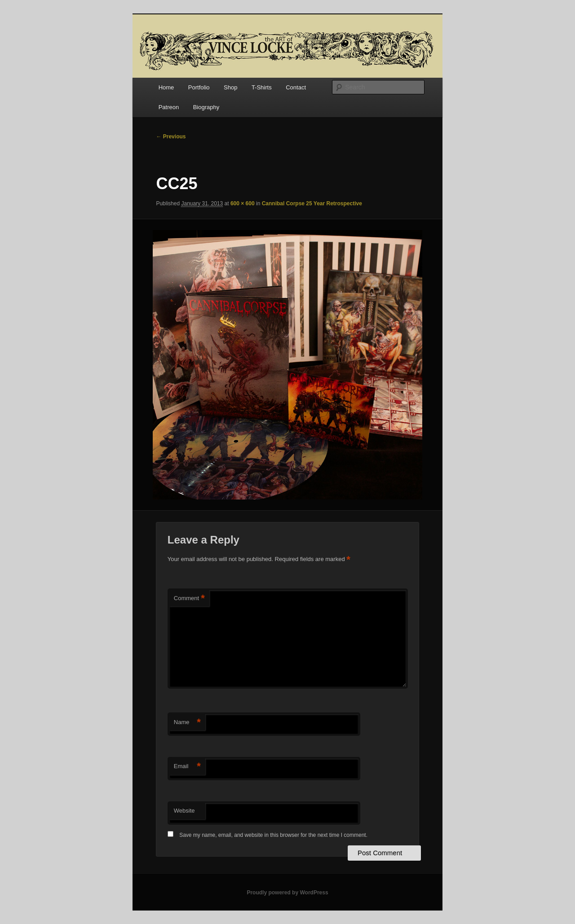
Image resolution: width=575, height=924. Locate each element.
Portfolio (199, 87)
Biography (206, 107)
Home (166, 87)
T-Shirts (262, 87)
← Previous (171, 137)
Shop (230, 87)
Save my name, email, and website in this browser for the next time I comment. (273, 835)
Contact (296, 87)
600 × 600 (243, 203)
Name (187, 723)
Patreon (169, 107)
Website (184, 811)
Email (187, 767)
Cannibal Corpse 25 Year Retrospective (312, 203)
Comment (189, 599)
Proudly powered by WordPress (287, 893)
